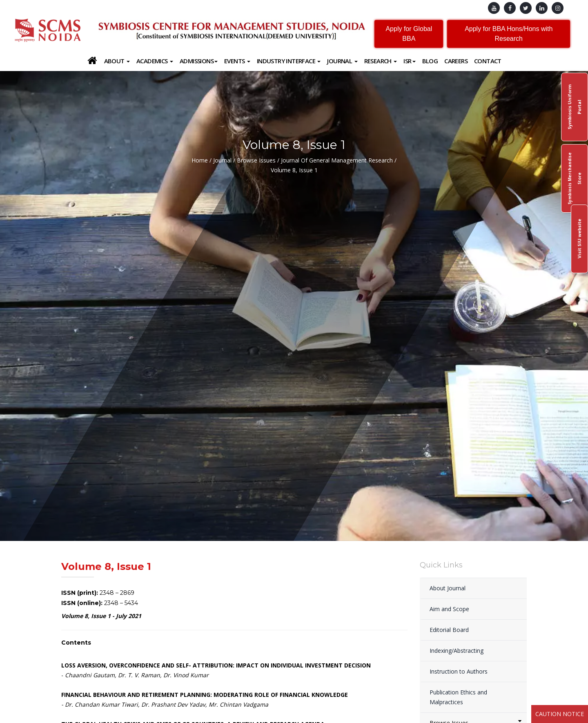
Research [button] (381, 61)
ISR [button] (409, 61)
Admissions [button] (199, 61)
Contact (488, 61)
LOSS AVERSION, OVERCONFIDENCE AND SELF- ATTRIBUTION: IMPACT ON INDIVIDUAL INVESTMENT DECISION (216, 665)
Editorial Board (449, 630)
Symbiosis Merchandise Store (575, 178)
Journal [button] (342, 61)
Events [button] (237, 61)
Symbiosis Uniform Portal (574, 107)
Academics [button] (155, 61)
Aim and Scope (449, 609)
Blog (430, 61)
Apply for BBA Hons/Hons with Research (509, 34)
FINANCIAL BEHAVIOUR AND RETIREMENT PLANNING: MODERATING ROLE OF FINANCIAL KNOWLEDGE (205, 695)
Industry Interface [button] (289, 61)
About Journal (448, 588)
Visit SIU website (579, 239)
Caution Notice (560, 714)
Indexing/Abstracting (457, 651)
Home (200, 160)
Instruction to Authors (459, 671)
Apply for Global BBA (409, 34)
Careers (456, 61)
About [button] (117, 61)
